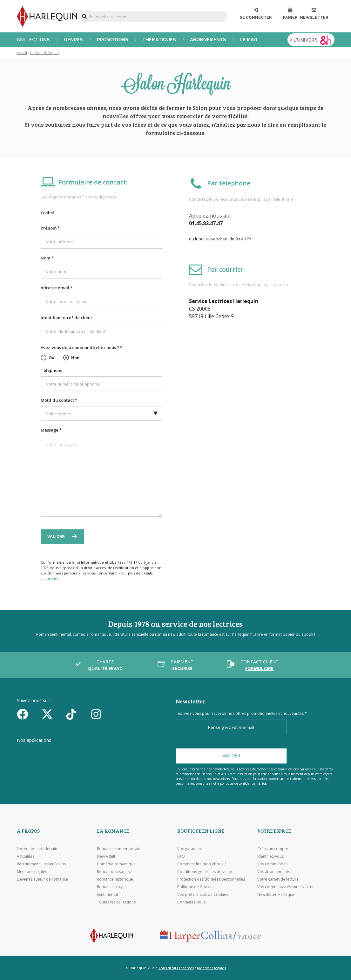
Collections (33, 40)
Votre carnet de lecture (278, 879)
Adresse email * (57, 288)
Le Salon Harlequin (44, 53)
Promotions (113, 40)
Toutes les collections (116, 902)
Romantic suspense (114, 872)
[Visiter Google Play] (117, 752)
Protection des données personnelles (211, 879)
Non (75, 358)
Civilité (48, 213)
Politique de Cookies (196, 887)
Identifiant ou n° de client (66, 318)
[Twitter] (52, 714)
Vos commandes (272, 864)
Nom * (47, 258)
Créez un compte (273, 849)
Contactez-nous (191, 902)
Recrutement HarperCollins (41, 864)
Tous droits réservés (176, 968)
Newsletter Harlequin (276, 894)
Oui (52, 358)
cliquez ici (49, 578)
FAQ (181, 856)
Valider (57, 537)
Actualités (26, 856)
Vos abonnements (274, 872)
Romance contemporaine (120, 849)
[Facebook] (27, 714)
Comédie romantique (116, 864)
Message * (51, 430)
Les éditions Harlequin (37, 849)
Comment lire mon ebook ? (202, 864)
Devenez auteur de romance (42, 879)
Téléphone (52, 370)
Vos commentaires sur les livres (286, 887)
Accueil (22, 53)
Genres (73, 40)
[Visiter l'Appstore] (49, 752)
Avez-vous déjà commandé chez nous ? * (81, 347)
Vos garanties (189, 849)
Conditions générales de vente (205, 872)
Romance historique (115, 879)
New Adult (106, 856)
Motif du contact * (59, 400)
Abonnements (208, 40)
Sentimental (107, 894)
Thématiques (159, 40)
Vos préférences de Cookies (203, 894)
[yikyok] (77, 714)
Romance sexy (110, 887)
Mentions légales (32, 872)
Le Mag (249, 40)
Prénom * (50, 228)
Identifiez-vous (270, 856)
